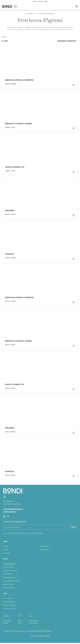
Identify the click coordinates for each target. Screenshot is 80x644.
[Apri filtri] (5, 41)
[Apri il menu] (77, 6)
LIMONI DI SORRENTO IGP (15, 167)
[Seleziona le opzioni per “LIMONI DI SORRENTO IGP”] (74, 172)
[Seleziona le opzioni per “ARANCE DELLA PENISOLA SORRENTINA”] (74, 85)
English (41, 1)
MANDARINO (10, 210)
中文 (46, 1)
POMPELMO (9, 254)
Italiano (35, 1)
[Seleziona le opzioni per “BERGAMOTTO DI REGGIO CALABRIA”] (74, 128)
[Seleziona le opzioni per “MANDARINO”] (74, 215)
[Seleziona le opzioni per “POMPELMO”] (74, 259)
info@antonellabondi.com (13, 509)
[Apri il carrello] (16, 6)
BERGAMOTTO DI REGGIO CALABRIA (18, 124)
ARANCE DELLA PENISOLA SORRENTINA (19, 80)
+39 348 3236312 (9, 512)
